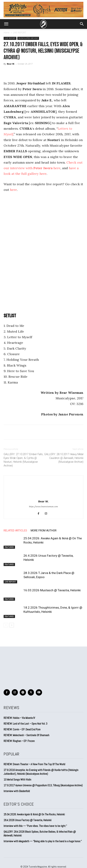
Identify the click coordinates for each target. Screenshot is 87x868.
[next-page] (12, 625)
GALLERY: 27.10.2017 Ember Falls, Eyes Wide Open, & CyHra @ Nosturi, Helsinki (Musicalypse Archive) (23, 460)
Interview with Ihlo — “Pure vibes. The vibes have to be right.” (35, 826)
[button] (6, 24)
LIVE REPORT (20, 33)
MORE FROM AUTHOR (44, 531)
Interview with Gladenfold (17, 791)
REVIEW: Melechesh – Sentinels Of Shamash (26, 735)
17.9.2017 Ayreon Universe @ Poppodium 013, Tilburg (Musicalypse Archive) (43, 785)
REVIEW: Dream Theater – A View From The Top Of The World (34, 764)
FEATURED (9, 547)
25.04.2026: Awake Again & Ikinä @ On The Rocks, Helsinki (34, 814)
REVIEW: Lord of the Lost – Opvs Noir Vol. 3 (25, 724)
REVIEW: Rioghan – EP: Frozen (19, 741)
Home (7, 33)
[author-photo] (43, 496)
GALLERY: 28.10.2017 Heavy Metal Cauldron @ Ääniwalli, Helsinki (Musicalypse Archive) (64, 458)
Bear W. (11, 64)
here (13, 190)
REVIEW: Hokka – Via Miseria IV (19, 718)
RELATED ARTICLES (15, 531)
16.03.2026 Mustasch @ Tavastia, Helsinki (52, 590)
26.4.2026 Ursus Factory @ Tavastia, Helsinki (28, 820)
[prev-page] (6, 625)
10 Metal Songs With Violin (17, 780)
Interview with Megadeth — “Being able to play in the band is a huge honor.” (43, 841)
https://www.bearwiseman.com (43, 507)
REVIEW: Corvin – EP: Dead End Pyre (22, 729)
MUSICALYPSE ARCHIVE (28, 38)
